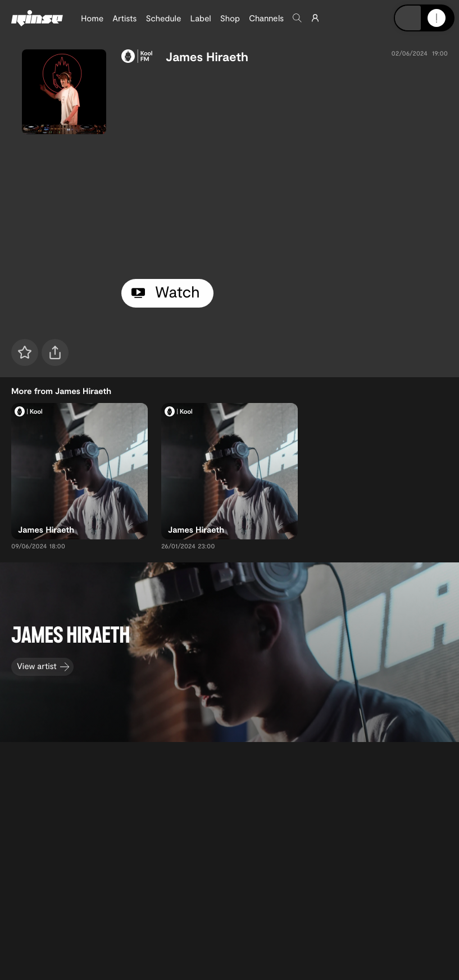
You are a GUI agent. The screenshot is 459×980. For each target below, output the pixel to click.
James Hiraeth (207, 57)
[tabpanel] (285, 169)
